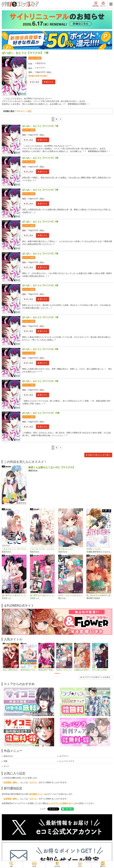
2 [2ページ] (57, 119)
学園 (5, 761)
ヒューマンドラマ (67, 761)
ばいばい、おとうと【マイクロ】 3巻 (40, 190)
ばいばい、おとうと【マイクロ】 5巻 (40, 254)
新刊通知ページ (36, 794)
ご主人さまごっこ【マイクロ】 (15, 549)
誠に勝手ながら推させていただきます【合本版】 (15, 595)
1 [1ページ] (53, 119)
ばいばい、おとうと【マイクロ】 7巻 (40, 317)
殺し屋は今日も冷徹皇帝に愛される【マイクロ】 (99, 595)
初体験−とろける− (94, 549)
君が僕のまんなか (66, 549)
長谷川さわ (41, 63)
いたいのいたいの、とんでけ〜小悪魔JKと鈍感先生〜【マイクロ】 (43, 549)
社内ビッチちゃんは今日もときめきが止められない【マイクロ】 (71, 595)
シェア (43, 809)
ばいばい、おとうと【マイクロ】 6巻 (40, 285)
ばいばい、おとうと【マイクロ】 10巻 (41, 413)
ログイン (103, 4)
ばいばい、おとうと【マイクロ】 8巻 (40, 349)
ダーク (6, 766)
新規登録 (96, 4)
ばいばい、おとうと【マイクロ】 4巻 (40, 222)
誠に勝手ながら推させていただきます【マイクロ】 (43, 595)
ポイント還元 (36, 58)
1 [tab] (57, 673)
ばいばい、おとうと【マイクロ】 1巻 (40, 126)
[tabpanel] (11, 657)
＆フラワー (41, 68)
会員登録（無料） (11, 782)
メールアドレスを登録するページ (62, 803)
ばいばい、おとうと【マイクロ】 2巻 (40, 158)
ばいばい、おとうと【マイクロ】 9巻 (40, 381)
